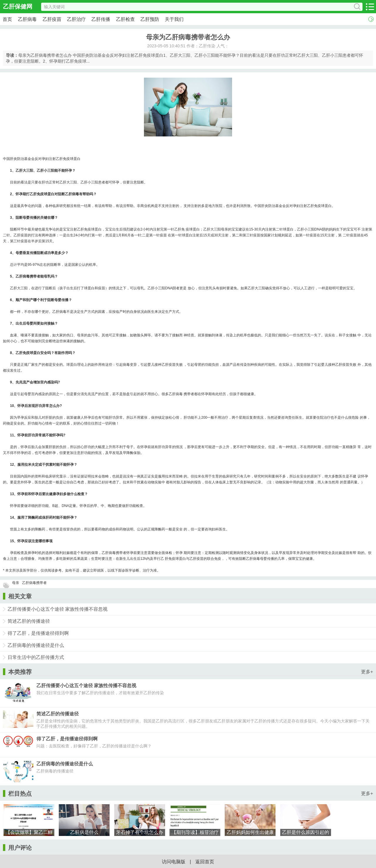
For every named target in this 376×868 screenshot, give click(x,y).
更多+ (367, 672)
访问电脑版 (174, 862)
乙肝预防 (150, 19)
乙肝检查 (125, 19)
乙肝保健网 (18, 6)
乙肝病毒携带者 (34, 583)
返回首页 (205, 862)
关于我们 (174, 19)
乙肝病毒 (27, 19)
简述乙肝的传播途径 (29, 621)
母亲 (16, 583)
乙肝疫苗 (52, 19)
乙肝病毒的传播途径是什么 (36, 645)
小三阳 (49, 171)
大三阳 (28, 171)
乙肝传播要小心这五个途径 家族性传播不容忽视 (58, 609)
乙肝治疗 (76, 19)
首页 (7, 19)
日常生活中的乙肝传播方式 (36, 657)
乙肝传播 (101, 19)
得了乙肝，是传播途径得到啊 (38, 633)
